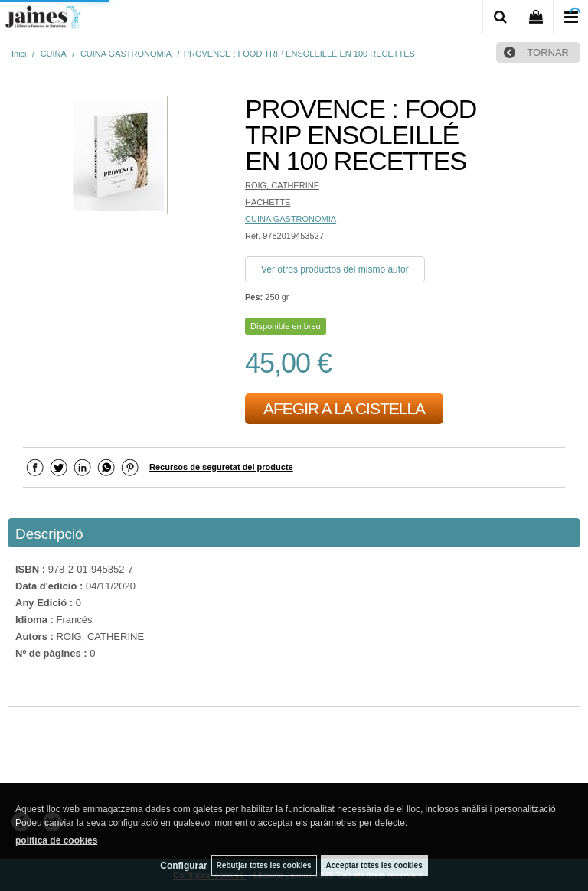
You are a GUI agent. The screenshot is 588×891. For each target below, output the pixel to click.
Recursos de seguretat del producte (221, 467)
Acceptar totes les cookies (374, 865)
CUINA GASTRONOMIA (291, 219)
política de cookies (56, 840)
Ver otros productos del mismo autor (335, 269)
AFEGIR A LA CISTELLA (344, 408)
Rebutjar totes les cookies (264, 865)
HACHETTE (268, 202)
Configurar (183, 866)
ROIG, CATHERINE (282, 185)
